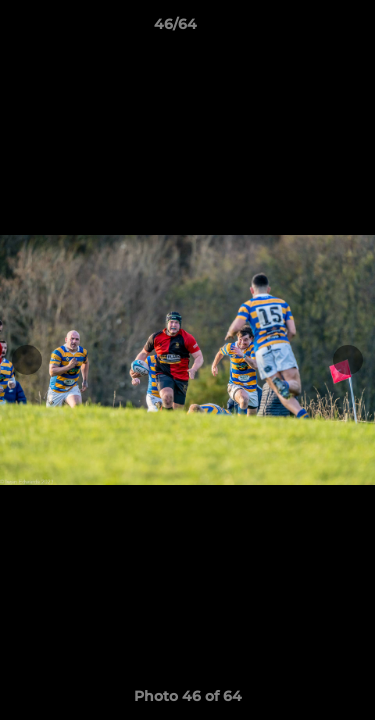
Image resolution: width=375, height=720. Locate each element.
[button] (303, 29)
